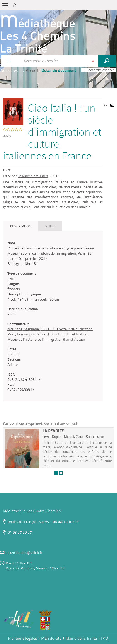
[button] (13, 111)
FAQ (105, 638)
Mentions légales (22, 638)
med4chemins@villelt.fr (24, 552)
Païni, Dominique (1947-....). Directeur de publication (47, 334)
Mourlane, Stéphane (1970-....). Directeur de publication (50, 329)
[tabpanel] (53, 316)
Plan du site (51, 638)
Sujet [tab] (50, 226)
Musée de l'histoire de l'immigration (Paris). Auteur (46, 339)
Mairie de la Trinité (81, 638)
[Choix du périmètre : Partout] (11, 61)
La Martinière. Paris (33, 176)
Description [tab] (21, 226)
